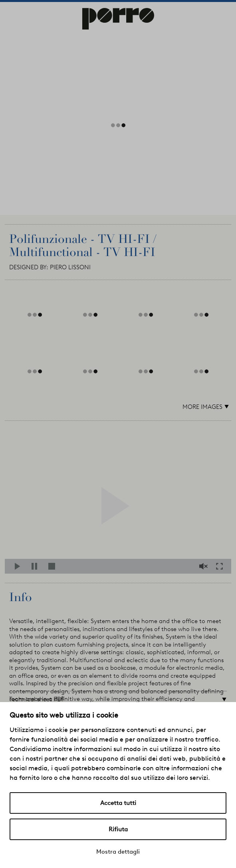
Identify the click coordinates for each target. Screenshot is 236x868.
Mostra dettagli (118, 852)
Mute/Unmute (204, 566)
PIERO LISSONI (70, 267)
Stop (53, 566)
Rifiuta (118, 829)
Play (20, 566)
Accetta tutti (118, 803)
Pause (37, 566)
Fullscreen (222, 566)
